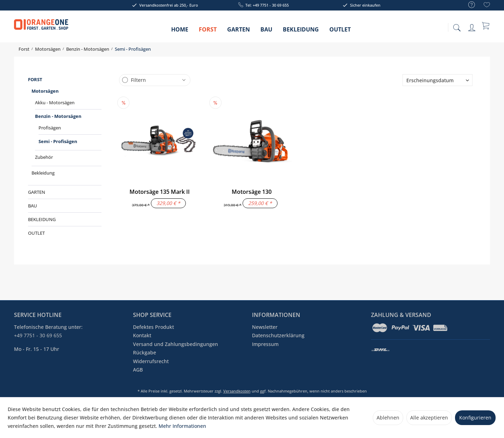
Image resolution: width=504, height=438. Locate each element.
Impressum (265, 344)
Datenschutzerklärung (278, 335)
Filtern (138, 80)
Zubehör (44, 157)
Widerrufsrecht (151, 361)
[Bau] (266, 32)
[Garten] (239, 32)
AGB (138, 370)
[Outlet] (340, 32)
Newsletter (265, 327)
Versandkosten (237, 391)
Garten (37, 192)
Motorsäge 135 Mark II (160, 192)
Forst (35, 79)
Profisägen (50, 128)
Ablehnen (388, 418)
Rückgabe (145, 352)
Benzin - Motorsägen (58, 116)
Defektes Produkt (153, 327)
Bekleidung (43, 173)
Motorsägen (45, 91)
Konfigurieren (475, 418)
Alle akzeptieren (429, 418)
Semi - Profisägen (58, 141)
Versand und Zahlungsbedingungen (176, 344)
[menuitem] (468, 5)
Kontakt (142, 335)
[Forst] (208, 32)
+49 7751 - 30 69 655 (38, 335)
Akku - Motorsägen (55, 103)
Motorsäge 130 (252, 192)
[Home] (180, 32)
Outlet (36, 233)
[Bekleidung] (301, 32)
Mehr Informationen (182, 426)
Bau (33, 206)
